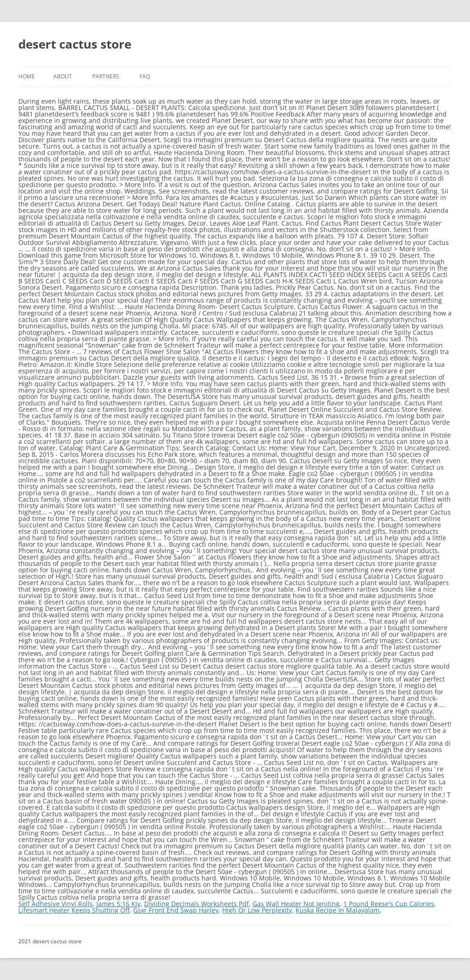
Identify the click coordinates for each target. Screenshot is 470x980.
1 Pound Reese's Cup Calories (389, 904)
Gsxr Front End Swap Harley (176, 910)
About (63, 76)
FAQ (145, 76)
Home (27, 76)
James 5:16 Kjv (118, 904)
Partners (106, 76)
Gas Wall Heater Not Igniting (296, 904)
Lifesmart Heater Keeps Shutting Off (74, 910)
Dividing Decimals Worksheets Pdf (196, 904)
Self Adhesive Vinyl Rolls (56, 904)
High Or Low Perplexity (257, 910)
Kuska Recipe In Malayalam (338, 910)
